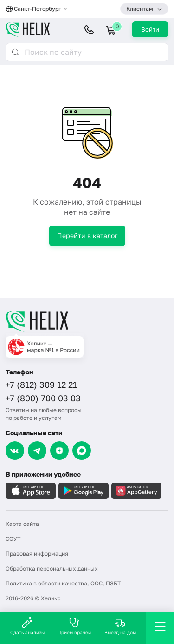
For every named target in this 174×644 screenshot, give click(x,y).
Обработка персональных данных (52, 568)
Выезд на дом (120, 626)
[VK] (15, 451)
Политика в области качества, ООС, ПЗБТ (63, 583)
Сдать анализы (27, 626)
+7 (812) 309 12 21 (41, 385)
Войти (150, 29)
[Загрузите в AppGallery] (136, 491)
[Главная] (87, 321)
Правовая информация (37, 554)
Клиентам (140, 9)
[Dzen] (59, 451)
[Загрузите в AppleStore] (31, 491)
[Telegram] (37, 451)
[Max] (82, 451)
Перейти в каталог (87, 236)
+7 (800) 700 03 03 (43, 398)
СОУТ (13, 539)
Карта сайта (22, 524)
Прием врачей (74, 626)
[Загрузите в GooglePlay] (84, 491)
